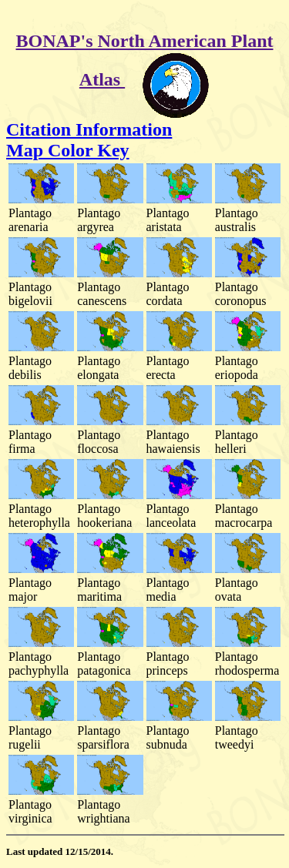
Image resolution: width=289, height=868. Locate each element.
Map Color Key (68, 150)
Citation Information (89, 129)
